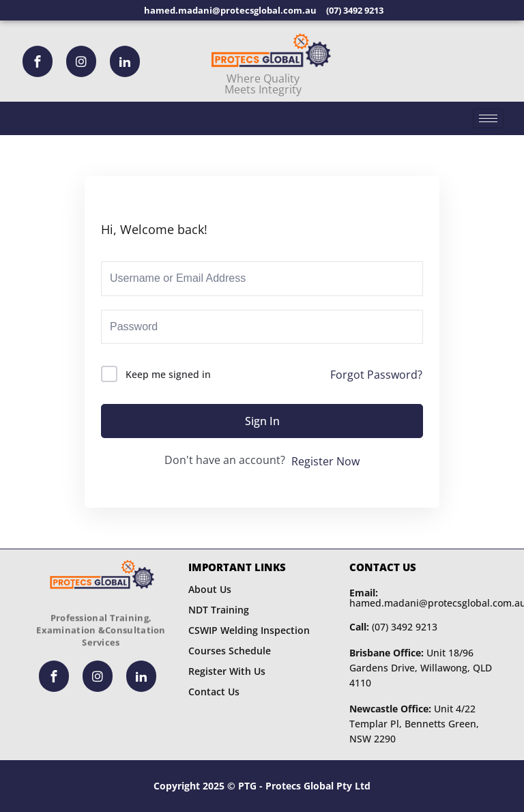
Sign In (262, 421)
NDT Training (219, 610)
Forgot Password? (376, 375)
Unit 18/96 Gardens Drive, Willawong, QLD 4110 (421, 668)
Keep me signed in (168, 374)
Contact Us (214, 692)
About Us (210, 589)
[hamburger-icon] (488, 118)
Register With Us (227, 671)
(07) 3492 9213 (393, 627)
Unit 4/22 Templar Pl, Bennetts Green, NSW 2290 (414, 724)
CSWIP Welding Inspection (249, 630)
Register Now (325, 461)
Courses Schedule (230, 651)
